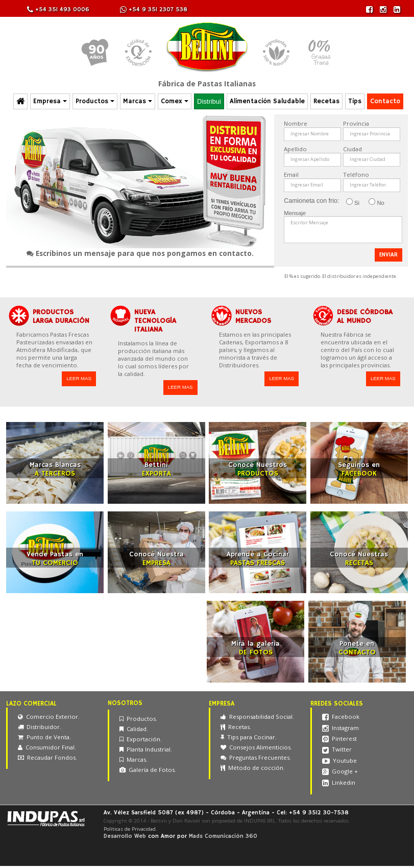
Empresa (50, 101)
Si (353, 202)
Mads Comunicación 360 (223, 836)
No (376, 202)
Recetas (326, 101)
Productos (95, 101)
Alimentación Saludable (267, 101)
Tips (355, 101)
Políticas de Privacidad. (130, 829)
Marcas (138, 101)
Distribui (209, 101)
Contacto (385, 101)
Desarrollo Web (125, 836)
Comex (175, 101)
